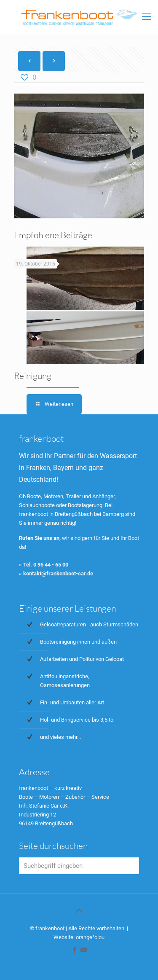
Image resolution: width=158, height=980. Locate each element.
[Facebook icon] (75, 950)
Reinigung (33, 376)
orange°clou (90, 937)
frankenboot (50, 928)
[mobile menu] (147, 17)
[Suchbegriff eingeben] (79, 866)
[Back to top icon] (79, 911)
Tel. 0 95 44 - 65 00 (46, 565)
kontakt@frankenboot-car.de (58, 573)
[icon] (84, 950)
